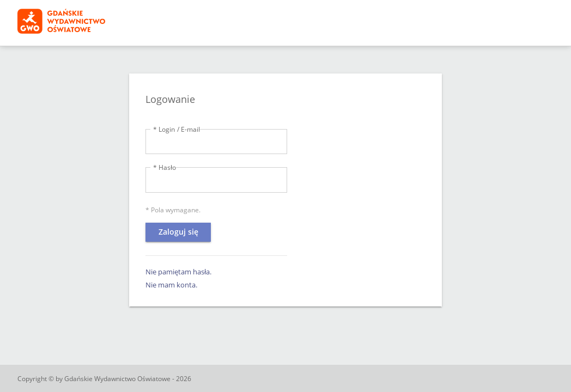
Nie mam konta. (171, 285)
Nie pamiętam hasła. (178, 272)
